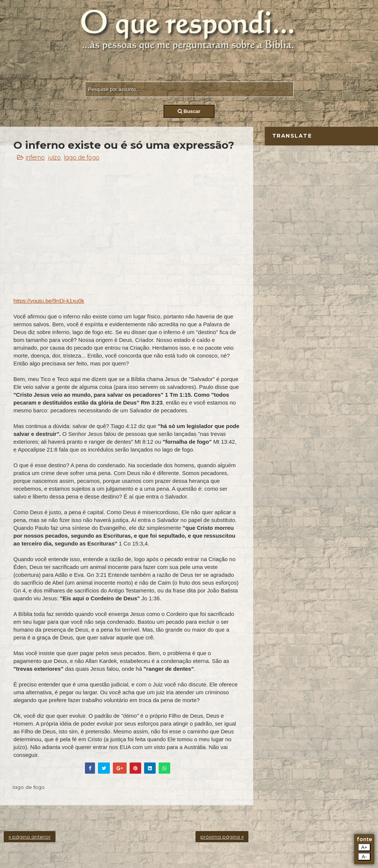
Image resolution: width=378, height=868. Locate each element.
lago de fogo (82, 157)
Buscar (189, 111)
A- (364, 857)
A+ (364, 847)
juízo (54, 157)
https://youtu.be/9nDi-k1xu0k (49, 301)
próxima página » (222, 837)
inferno (35, 157)
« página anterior (30, 837)
